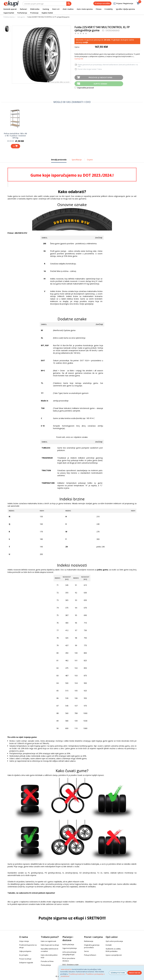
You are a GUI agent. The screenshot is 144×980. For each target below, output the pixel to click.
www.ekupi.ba (66, 969)
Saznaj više (79, 59)
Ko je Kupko (24, 955)
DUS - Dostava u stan (70, 965)
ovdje (86, 42)
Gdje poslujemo (25, 951)
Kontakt (109, 945)
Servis (86, 951)
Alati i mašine (68, 9)
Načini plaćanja (68, 944)
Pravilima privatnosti (77, 974)
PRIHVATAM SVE (135, 973)
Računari (23, 9)
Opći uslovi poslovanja (114, 941)
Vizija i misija (24, 941)
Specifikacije (77, 160)
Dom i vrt (56, 9)
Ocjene (90, 160)
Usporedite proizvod (84, 88)
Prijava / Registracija (123, 3)
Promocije (34, 13)
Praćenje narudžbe (102, 3)
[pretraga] (69, 4)
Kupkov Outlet (47, 13)
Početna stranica (9, 17)
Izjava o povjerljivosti (114, 955)
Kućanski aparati (10, 9)
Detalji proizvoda (59, 161)
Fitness (99, 9)
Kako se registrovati (48, 941)
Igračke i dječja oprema (125, 9)
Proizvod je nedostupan (100, 77)
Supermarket (9, 13)
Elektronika (35, 9)
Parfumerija (22, 13)
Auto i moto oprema (85, 9)
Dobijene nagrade (26, 963)
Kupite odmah (100, 84)
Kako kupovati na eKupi (50, 945)
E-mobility (109, 9)
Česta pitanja (46, 965)
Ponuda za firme (47, 961)
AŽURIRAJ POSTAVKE (118, 973)
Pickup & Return (90, 955)
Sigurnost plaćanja (70, 948)
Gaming (46, 9)
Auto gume (21, 17)
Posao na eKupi (25, 959)
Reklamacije (89, 941)
